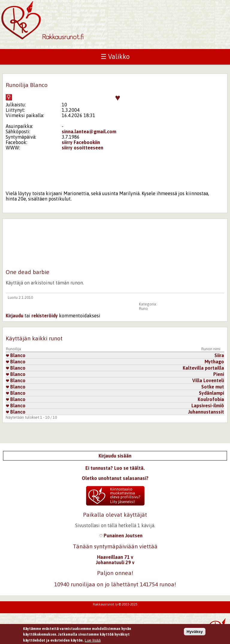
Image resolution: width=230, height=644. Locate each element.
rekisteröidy (45, 316)
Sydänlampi (211, 393)
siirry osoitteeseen (83, 148)
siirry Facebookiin (81, 142)
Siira (219, 355)
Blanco (16, 355)
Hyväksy (195, 632)
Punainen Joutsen (121, 536)
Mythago (214, 362)
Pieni (219, 374)
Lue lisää (93, 641)
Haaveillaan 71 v (115, 557)
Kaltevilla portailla (203, 368)
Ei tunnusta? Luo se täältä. (115, 468)
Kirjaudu (15, 316)
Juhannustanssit (206, 412)
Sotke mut (213, 387)
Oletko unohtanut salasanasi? (115, 478)
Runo (143, 309)
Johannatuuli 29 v (115, 562)
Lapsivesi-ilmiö (208, 406)
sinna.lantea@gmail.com (89, 131)
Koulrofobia (211, 399)
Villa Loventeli (208, 380)
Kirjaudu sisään (115, 456)
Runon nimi (211, 349)
